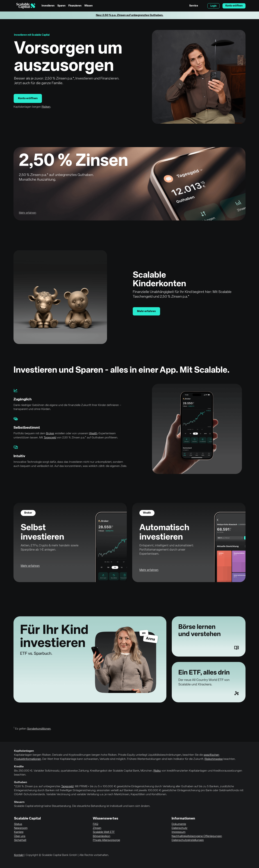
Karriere (19, 832)
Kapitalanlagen (24, 751)
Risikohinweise (214, 759)
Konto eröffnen (28, 98)
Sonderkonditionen (39, 729)
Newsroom (21, 828)
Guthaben (21, 782)
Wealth (93, 434)
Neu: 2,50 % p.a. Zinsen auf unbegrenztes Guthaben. (130, 15)
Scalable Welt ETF (104, 832)
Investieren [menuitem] (48, 6)
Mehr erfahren (146, 311)
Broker (50, 434)
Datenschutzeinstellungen (188, 840)
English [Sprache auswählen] (203, 6)
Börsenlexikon (102, 836)
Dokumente (179, 824)
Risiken (46, 107)
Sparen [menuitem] (61, 6)
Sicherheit (20, 840)
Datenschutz (180, 828)
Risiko (157, 771)
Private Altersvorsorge (106, 840)
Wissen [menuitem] (88, 6)
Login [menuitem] (213, 6)
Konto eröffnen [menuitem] (234, 6)
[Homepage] (26, 6)
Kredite (19, 767)
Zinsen (97, 828)
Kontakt (19, 855)
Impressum (179, 832)
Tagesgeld (50, 438)
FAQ (96, 824)
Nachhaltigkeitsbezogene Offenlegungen (197, 836)
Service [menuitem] (194, 6)
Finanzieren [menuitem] (75, 6)
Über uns (20, 836)
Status (18, 824)
